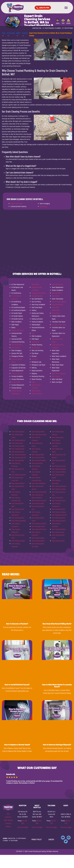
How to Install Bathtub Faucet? (17, 685)
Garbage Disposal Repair (39, 293)
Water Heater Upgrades (59, 373)
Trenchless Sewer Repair (59, 325)
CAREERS (51, 839)
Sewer (33, 382)
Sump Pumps (56, 313)
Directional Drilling (17, 345)
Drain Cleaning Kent (17, 443)
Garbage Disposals (37, 296)
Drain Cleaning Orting (38, 457)
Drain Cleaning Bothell (18, 449)
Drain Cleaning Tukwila (59, 489)
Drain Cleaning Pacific (18, 509)
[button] (66, 8)
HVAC (33, 333)
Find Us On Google (23, 827)
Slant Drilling (56, 296)
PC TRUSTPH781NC (68, 28)
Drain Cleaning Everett (38, 526)
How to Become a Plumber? (17, 624)
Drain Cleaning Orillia (38, 503)
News (6, 820)
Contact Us (8, 817)
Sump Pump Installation (59, 302)
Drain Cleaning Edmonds (39, 523)
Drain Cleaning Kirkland (59, 472)
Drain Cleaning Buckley (18, 541)
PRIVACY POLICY (37, 839)
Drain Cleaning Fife (57, 498)
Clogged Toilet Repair (17, 203)
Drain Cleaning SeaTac (18, 518)
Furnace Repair (16, 382)
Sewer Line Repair (37, 393)
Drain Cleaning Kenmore (18, 475)
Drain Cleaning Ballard (38, 541)
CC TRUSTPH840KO (48, 28)
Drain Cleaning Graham (59, 509)
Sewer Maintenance (57, 284)
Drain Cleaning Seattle (18, 446)
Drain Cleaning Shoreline (19, 521)
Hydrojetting (43, 206)
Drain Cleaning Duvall (18, 460)
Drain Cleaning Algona (38, 538)
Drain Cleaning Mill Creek (39, 529)
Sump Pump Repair (58, 304)
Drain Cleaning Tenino (58, 541)
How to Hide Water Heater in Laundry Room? (57, 686)
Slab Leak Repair (57, 293)
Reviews (8, 826)
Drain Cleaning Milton (38, 455)
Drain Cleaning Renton (18, 432)
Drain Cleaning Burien (18, 452)
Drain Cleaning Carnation (19, 455)
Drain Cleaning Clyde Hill (19, 457)
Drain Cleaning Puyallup (59, 512)
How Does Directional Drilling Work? (57, 624)
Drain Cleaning (16, 348)
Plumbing (34, 359)
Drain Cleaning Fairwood (39, 500)
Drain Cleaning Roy (37, 463)
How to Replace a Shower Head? (17, 745)
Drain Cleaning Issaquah (59, 469)
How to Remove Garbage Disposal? (57, 745)
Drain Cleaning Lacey (58, 532)
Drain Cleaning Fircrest (59, 500)
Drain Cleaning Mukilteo (59, 529)
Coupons (10, 820)
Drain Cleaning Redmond (59, 486)
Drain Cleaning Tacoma (59, 521)
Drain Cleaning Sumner (59, 518)
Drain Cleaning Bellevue (18, 440)
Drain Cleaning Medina (18, 483)
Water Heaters (56, 376)
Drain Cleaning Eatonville (39, 434)
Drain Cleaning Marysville (39, 492)
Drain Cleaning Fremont (59, 466)
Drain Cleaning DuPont (38, 432)
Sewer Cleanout (36, 391)
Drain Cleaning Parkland (39, 460)
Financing (8, 823)
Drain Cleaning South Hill (59, 515)
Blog (8, 814)
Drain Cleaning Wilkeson (39, 483)
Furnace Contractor (17, 373)
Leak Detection (36, 348)
